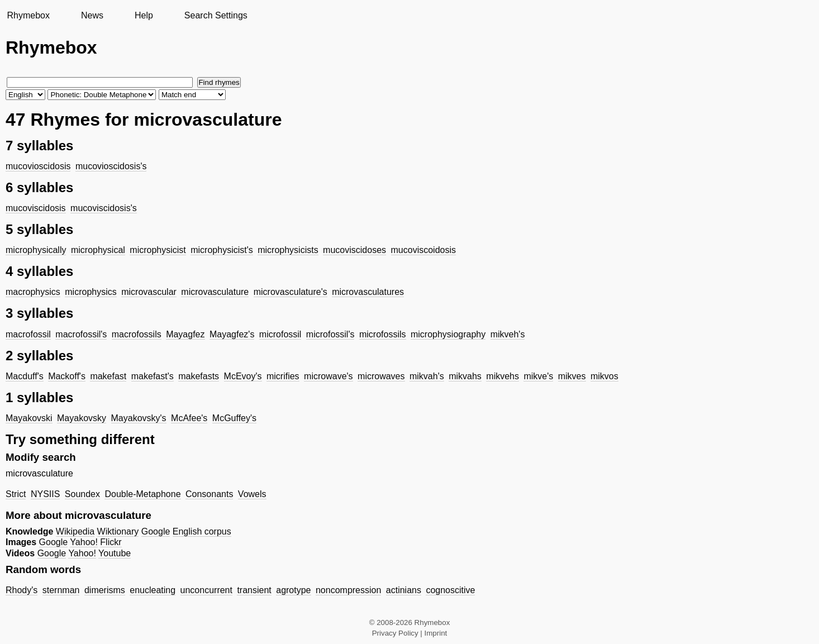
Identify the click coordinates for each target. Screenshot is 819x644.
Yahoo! (84, 542)
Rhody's (22, 590)
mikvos (604, 376)
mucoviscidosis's (104, 208)
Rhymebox (28, 15)
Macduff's (25, 376)
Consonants (209, 494)
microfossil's (330, 334)
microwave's (328, 376)
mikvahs (465, 376)
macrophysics (33, 292)
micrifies (283, 376)
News (92, 15)
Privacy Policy (395, 633)
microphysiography (448, 334)
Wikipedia (75, 531)
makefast (108, 376)
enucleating (153, 590)
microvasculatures (368, 292)
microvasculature (215, 292)
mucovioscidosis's (111, 166)
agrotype (293, 590)
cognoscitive (450, 590)
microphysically (36, 250)
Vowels (252, 494)
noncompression (348, 590)
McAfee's (189, 418)
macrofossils (137, 334)
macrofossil (28, 334)
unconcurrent (206, 590)
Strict (16, 494)
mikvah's (427, 376)
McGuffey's (234, 418)
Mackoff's (67, 376)
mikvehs (503, 376)
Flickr (111, 542)
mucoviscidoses (354, 250)
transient (254, 590)
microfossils (383, 334)
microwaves (381, 376)
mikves (572, 376)
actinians (404, 590)
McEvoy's (243, 376)
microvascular (149, 292)
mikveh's (508, 334)
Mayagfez (185, 334)
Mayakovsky (82, 418)
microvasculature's (291, 292)
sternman (61, 590)
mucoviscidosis (36, 208)
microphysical (98, 250)
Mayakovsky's (139, 418)
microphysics (91, 292)
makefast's (153, 376)
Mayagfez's (232, 334)
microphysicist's (222, 250)
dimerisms (105, 590)
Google (156, 531)
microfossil (280, 334)
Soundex (82, 494)
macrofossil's (81, 334)
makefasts (199, 376)
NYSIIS (45, 494)
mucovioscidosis (38, 166)
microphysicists (288, 250)
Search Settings (216, 15)
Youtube (115, 553)
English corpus (202, 531)
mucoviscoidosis (423, 250)
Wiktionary (118, 531)
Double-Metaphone (142, 494)
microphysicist (158, 250)
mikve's (538, 376)
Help (144, 15)
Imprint (436, 633)
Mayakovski (29, 418)
